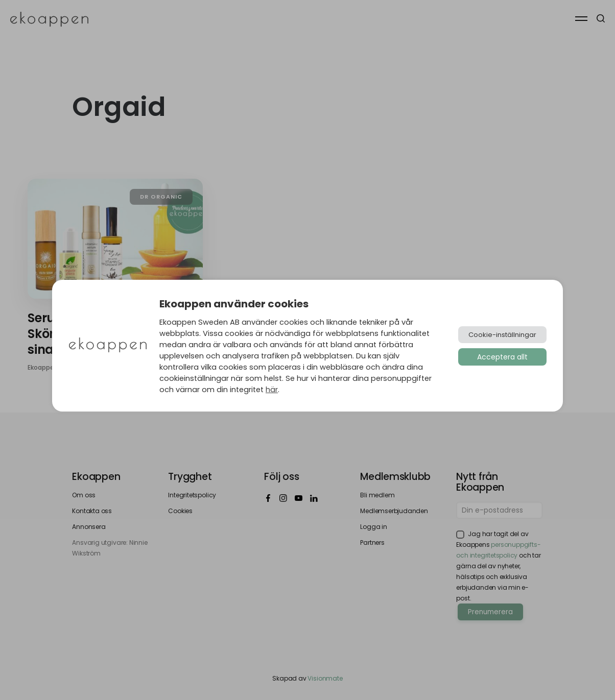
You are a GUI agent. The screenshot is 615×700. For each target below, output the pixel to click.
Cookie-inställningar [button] (502, 335)
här (272, 390)
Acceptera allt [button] (502, 357)
